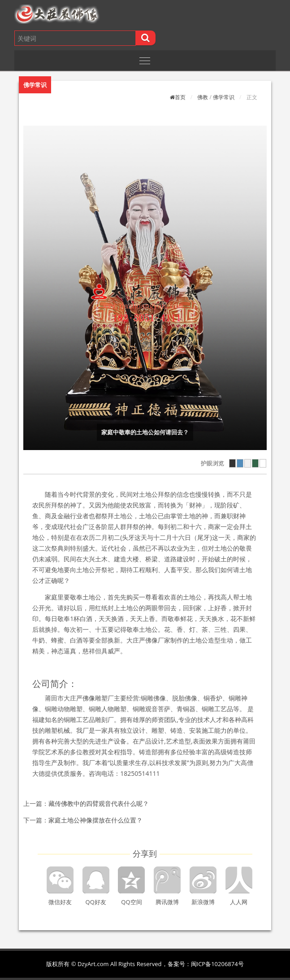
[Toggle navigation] (145, 61)
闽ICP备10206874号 (217, 964)
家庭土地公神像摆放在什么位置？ (95, 820)
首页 (180, 97)
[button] (85, 14)
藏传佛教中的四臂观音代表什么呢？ (99, 803)
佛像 (89, 698)
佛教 (203, 97)
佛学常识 (224, 97)
